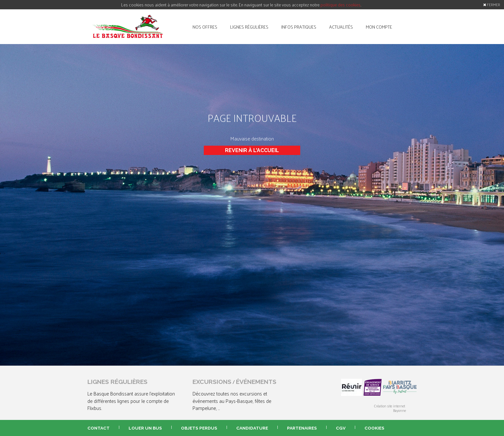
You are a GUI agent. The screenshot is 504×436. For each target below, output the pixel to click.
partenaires (302, 428)
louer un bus (145, 428)
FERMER (492, 5)
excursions (212, 382)
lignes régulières (249, 27)
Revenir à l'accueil (252, 150)
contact (99, 428)
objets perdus (199, 428)
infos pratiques (299, 27)
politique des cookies (341, 5)
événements (256, 382)
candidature (252, 428)
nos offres (205, 27)
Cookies (374, 428)
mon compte (379, 27)
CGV (341, 428)
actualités (341, 27)
